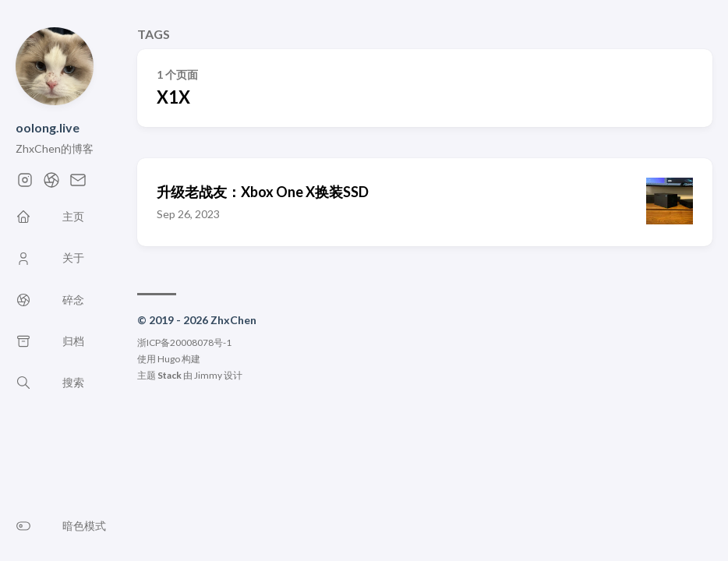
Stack (170, 375)
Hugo (169, 359)
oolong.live (48, 127)
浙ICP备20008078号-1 (184, 342)
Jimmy (208, 375)
